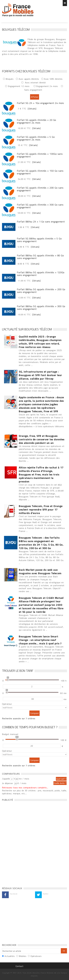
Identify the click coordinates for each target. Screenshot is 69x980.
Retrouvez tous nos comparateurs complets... (25, 788)
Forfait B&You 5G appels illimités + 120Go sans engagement (41, 274)
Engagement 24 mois (48, 86)
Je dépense (8, 783)
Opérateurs (36, 956)
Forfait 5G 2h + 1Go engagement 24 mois (40, 103)
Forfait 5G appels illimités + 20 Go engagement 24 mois (37, 121)
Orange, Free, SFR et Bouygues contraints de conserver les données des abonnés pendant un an (42, 439)
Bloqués (10, 79)
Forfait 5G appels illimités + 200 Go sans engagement (40, 189)
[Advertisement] (22, 843)
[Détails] (32, 109)
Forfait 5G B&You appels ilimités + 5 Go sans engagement (39, 240)
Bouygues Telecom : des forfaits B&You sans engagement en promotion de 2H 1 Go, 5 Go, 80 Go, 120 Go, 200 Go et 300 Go (41, 543)
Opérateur (7, 704)
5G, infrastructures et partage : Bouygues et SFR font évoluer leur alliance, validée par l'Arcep (40, 375)
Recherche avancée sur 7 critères (19, 718)
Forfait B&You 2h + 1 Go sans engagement (41, 222)
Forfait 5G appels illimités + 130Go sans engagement (40, 155)
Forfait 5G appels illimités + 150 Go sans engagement (40, 172)
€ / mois (22, 783)
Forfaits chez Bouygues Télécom (18, 10)
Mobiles (23, 956)
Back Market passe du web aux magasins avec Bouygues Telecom (40, 572)
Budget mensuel (10, 734)
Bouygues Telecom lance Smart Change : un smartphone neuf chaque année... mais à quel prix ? (40, 640)
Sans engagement (34, 90)
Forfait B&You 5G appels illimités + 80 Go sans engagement (40, 257)
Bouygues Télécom (16, 29)
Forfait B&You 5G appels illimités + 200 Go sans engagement (41, 291)
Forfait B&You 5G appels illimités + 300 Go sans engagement (41, 308)
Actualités (10, 956)
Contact (19, 966)
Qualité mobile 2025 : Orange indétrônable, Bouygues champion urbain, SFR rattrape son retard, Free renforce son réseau (40, 342)
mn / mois (24, 779)
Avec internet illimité (36, 82)
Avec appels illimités (30, 79)
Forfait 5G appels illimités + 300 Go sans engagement (40, 206)
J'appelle (6, 779)
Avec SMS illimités (54, 79)
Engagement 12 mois (20, 86)
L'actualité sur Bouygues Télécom (27, 329)
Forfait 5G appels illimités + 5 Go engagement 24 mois (36, 138)
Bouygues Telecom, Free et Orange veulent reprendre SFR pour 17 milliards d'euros (41, 510)
